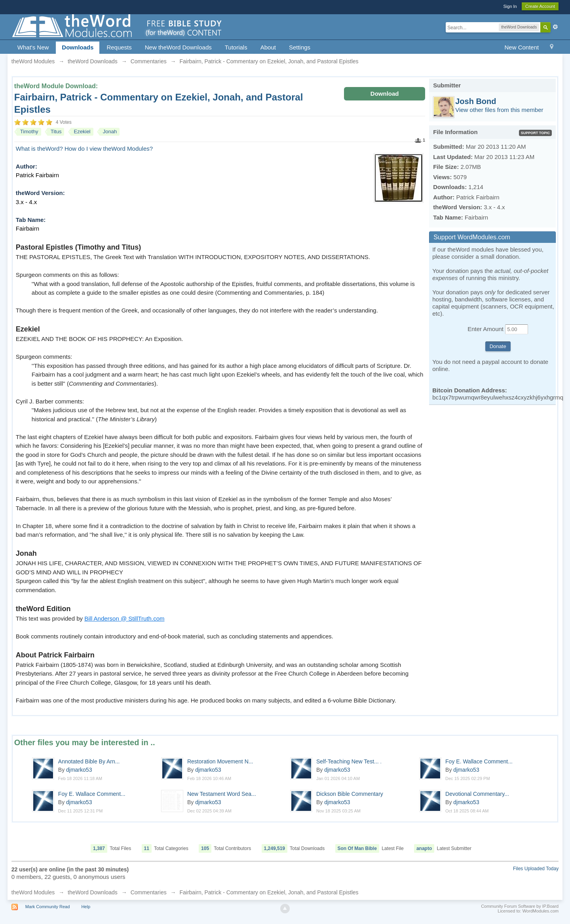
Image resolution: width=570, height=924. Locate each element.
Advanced (555, 27)
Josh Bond (476, 101)
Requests (119, 47)
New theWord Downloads (178, 47)
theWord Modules (33, 892)
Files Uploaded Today (536, 869)
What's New (33, 47)
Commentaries (149, 892)
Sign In (510, 6)
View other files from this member (499, 110)
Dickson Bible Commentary (350, 794)
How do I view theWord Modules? (109, 149)
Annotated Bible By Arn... (89, 761)
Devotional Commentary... (477, 794)
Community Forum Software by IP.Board (520, 906)
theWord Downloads (93, 892)
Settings (300, 47)
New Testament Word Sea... (222, 794)
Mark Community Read (47, 907)
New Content (522, 47)
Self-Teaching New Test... (349, 761)
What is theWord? (39, 149)
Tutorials (236, 47)
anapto (424, 848)
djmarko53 (79, 770)
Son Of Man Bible (357, 848)
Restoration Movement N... (220, 761)
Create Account (540, 6)
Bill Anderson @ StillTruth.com (124, 618)
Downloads (78, 47)
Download (385, 94)
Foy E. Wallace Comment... (479, 761)
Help (86, 907)
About (268, 47)
